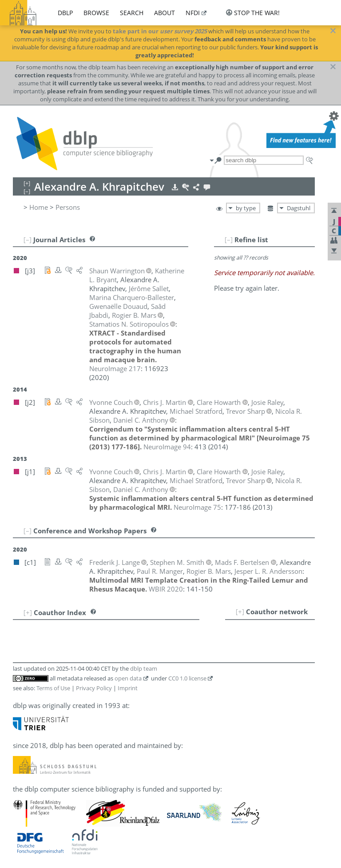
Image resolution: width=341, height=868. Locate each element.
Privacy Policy (94, 688)
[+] (240, 612)
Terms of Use (53, 688)
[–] (229, 240)
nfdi (193, 13)
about (165, 13)
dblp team (144, 668)
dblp (65, 13)
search (132, 13)
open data (128, 678)
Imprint (128, 688)
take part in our (160, 31)
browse (96, 13)
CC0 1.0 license (187, 678)
